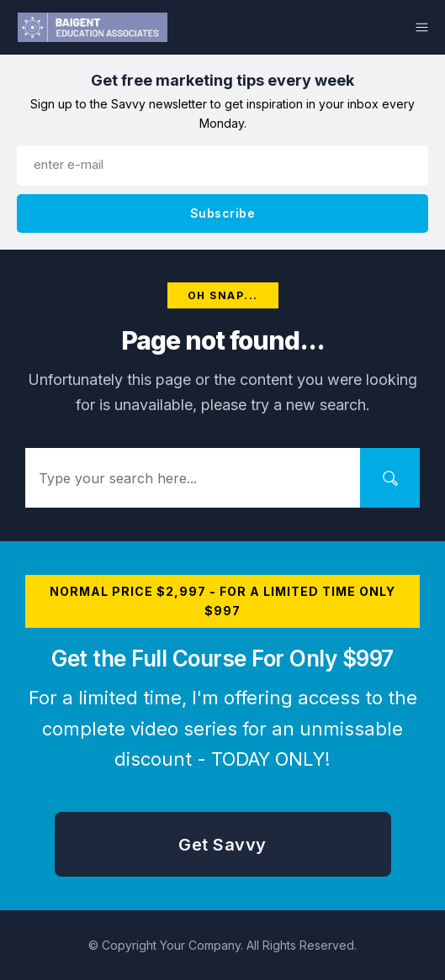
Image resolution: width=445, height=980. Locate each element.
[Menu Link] (357, 27)
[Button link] (222, 213)
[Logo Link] (93, 27)
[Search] (390, 478)
